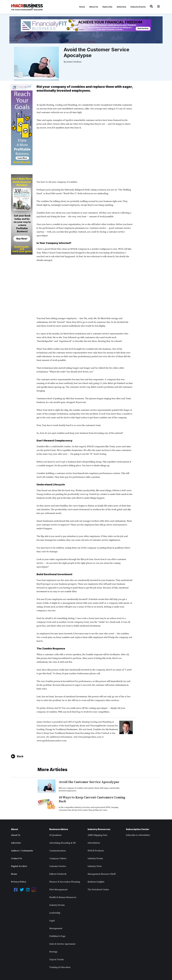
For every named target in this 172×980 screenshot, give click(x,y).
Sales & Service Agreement (62, 944)
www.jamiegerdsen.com (89, 737)
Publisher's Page (57, 936)
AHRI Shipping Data (97, 835)
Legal (52, 921)
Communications (58, 851)
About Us (94, 7)
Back (20, 756)
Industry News (95, 866)
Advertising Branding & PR (62, 843)
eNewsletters (94, 843)
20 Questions (55, 835)
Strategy (53, 952)
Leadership (55, 913)
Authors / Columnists (22, 851)
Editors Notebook (58, 874)
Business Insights (96, 882)
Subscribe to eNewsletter (138, 835)
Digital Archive (19, 866)
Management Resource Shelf (102, 874)
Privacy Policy (19, 882)
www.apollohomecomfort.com (51, 741)
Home (82, 7)
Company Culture (58, 858)
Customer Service (58, 866)
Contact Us (16, 858)
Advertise (121, 7)
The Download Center (98, 890)
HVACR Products (96, 851)
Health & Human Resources (63, 897)
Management (56, 928)
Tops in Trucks (57, 959)
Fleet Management (58, 890)
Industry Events (138, 7)
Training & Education (60, 967)
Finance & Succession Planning (65, 882)
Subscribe (107, 7)
